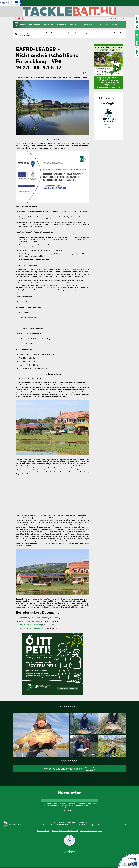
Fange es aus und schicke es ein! (70, 769)
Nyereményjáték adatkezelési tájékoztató (65, 831)
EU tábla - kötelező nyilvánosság (30, 625)
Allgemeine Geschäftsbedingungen (91, 831)
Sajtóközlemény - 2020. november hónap (33, 618)
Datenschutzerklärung (50, 808)
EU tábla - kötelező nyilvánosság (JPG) (33, 628)
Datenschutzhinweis (43, 831)
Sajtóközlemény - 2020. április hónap (32, 621)
